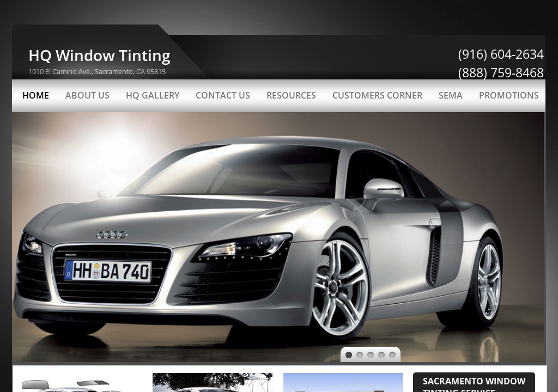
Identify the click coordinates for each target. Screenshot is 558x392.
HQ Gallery (153, 95)
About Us (87, 95)
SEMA (451, 95)
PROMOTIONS (509, 95)
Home (36, 95)
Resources (291, 95)
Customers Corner (377, 95)
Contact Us (223, 95)
